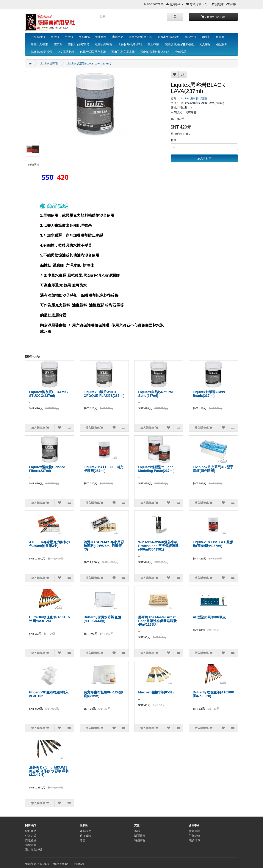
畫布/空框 (190, 37)
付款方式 (31, 836)
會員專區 (195, 831)
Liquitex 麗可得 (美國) (193, 98)
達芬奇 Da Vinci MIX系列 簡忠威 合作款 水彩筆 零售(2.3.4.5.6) (49, 771)
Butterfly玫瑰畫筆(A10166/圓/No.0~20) (213, 694)
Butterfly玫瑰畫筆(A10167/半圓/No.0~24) (50, 619)
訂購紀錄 (195, 836)
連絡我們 (85, 831)
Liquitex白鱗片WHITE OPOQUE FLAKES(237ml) (104, 394)
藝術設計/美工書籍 (123, 52)
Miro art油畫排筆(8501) (156, 692)
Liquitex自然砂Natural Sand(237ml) (155, 394)
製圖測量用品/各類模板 (179, 44)
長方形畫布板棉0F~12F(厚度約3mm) (104, 694)
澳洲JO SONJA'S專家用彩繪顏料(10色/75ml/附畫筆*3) (104, 546)
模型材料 (222, 44)
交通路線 (31, 840)
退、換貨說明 (34, 850)
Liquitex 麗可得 (49, 63)
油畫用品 (101, 37)
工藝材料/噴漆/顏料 (130, 44)
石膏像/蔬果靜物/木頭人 (155, 52)
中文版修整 (78, 864)
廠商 (137, 831)
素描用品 (118, 37)
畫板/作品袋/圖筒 (79, 44)
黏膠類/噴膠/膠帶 (42, 52)
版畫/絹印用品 (104, 44)
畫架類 (58, 44)
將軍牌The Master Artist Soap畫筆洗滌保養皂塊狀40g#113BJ (157, 621)
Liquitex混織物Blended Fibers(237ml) (47, 469)
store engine (61, 864)
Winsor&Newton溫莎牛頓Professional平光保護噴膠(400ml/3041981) (158, 546)
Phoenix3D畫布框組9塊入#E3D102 (49, 694)
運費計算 (31, 845)
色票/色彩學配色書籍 (93, 52)
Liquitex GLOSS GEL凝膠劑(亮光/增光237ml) (213, 544)
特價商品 (140, 840)
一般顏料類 (38, 37)
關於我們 (31, 831)
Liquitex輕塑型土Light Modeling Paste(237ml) (156, 469)
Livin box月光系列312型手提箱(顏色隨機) (213, 469)
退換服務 (85, 836)
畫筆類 (55, 37)
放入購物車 (204, 158)
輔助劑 (206, 37)
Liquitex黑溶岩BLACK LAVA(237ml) (89, 63)
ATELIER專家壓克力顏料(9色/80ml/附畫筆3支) (49, 544)
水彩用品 (84, 37)
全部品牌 (181, 52)
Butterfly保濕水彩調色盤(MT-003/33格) (102, 619)
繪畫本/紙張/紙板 (168, 37)
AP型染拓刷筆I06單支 (209, 617)
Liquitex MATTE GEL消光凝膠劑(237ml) (104, 469)
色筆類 (69, 37)
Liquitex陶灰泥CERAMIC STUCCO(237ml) (48, 394)
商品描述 (34, 164)
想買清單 (195, 840)
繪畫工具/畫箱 (40, 44)
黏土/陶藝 (154, 44)
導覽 (83, 840)
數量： (175, 140)
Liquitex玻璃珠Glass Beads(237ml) (209, 394)
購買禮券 (140, 836)
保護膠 (220, 37)
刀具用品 (205, 44)
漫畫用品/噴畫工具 (140, 37)
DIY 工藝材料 (66, 52)
